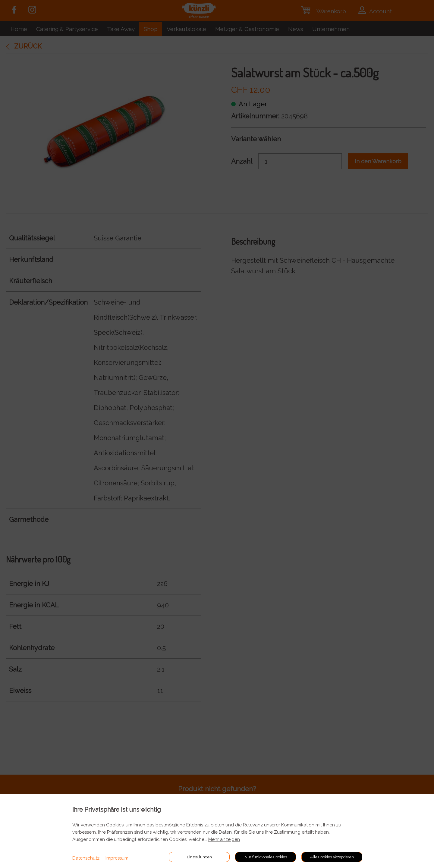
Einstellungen (199, 857)
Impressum (117, 858)
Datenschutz (86, 858)
